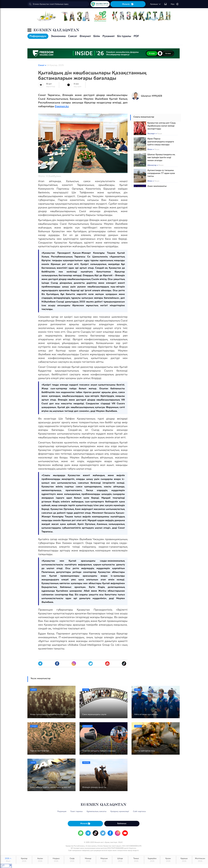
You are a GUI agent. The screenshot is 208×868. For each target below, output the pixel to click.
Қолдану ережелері (120, 811)
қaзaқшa (156, 4)
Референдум (38, 36)
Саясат (73, 36)
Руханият (109, 36)
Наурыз (56, 860)
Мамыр (88, 860)
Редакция (62, 811)
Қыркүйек (152, 860)
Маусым (104, 860)
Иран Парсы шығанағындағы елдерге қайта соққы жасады (161, 142)
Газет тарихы (77, 811)
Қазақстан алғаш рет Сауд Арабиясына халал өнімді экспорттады (161, 126)
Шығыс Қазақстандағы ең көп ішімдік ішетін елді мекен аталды (161, 157)
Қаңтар (24, 860)
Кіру (175, 4)
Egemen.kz (62, 106)
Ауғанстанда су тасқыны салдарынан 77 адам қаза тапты (161, 173)
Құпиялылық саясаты (97, 811)
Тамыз (136, 860)
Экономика (58, 36)
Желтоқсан (200, 860)
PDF (136, 36)
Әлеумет (85, 36)
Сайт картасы (139, 811)
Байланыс (122, 823)
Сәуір (72, 860)
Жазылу (128, 4)
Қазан (168, 860)
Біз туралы (124, 36)
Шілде (120, 860)
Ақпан (40, 860)
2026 (8, 860)
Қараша (184, 860)
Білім (97, 36)
